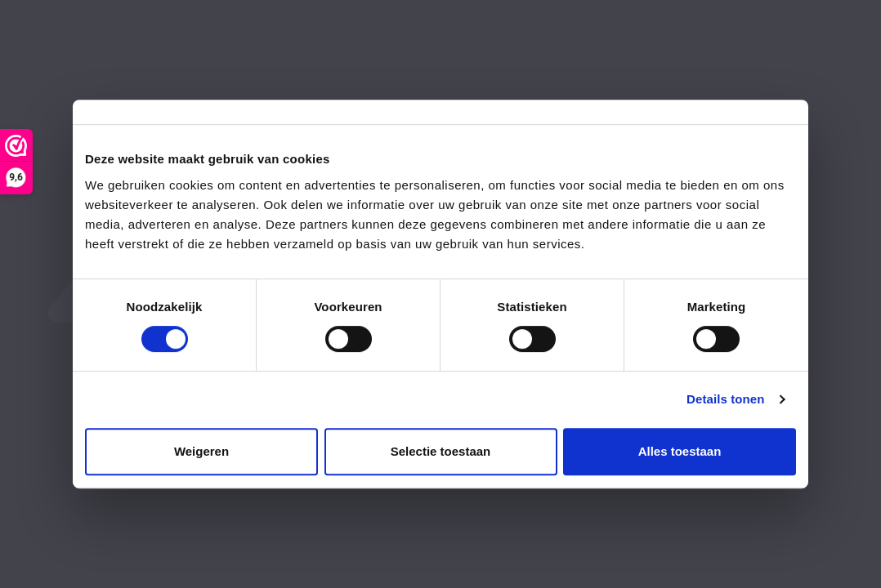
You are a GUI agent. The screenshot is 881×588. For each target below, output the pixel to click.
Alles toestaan (680, 451)
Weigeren (201, 451)
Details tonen (725, 399)
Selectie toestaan (441, 451)
